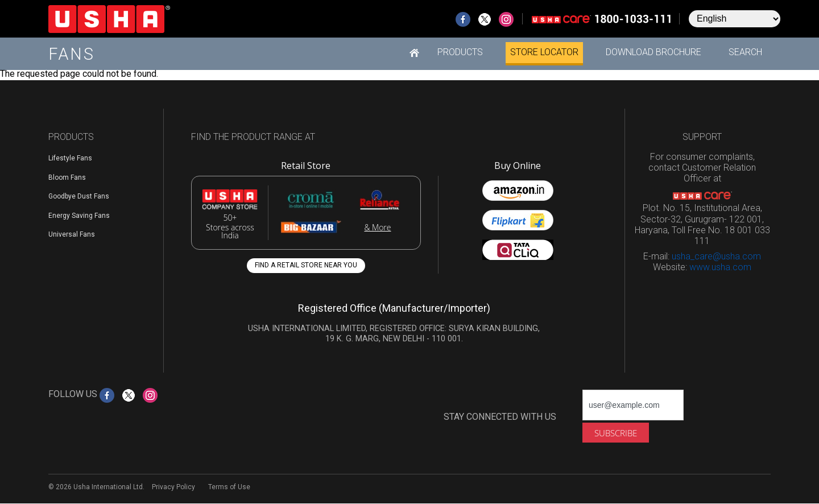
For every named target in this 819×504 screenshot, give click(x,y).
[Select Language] (735, 19)
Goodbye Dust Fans (79, 196)
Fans (72, 54)
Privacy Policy (173, 487)
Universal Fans (72, 234)
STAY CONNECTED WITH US (500, 417)
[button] (460, 53)
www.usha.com (720, 267)
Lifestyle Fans (70, 158)
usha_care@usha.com (716, 256)
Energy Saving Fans (79, 216)
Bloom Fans (67, 177)
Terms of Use (229, 487)
